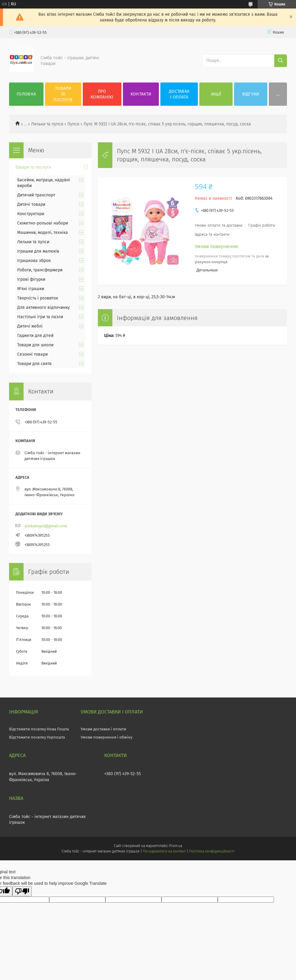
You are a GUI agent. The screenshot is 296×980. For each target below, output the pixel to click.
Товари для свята (34, 364)
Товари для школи (35, 345)
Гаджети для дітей (35, 336)
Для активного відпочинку (43, 307)
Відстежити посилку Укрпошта (37, 737)
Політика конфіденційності (212, 851)
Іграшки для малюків (38, 251)
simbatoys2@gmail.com (46, 526)
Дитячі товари (31, 204)
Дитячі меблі (30, 326)
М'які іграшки (31, 289)
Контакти (141, 94)
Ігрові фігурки (31, 279)
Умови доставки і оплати (103, 729)
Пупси (73, 124)
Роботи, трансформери (40, 270)
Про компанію (102, 94)
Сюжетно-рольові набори (43, 223)
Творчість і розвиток (38, 298)
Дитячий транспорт (36, 195)
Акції (216, 94)
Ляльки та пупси (47, 124)
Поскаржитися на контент (164, 851)
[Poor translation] (22, 891)
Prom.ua (176, 846)
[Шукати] (281, 61)
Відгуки (251, 94)
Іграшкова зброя (34, 261)
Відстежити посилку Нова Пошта (39, 729)
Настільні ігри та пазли (40, 317)
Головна (26, 94)
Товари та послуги (63, 94)
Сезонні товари (32, 354)
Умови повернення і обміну (106, 737)
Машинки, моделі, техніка (43, 233)
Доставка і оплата (179, 94)
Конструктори (31, 214)
